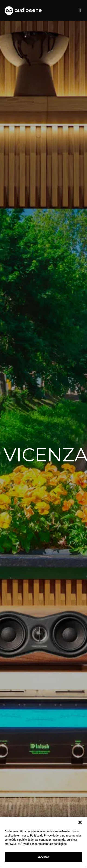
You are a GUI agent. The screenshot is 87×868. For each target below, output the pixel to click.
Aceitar (43, 857)
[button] (80, 822)
